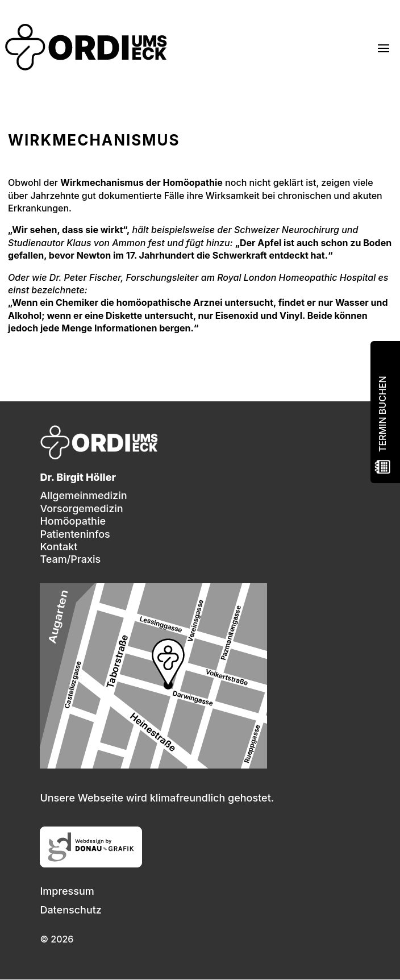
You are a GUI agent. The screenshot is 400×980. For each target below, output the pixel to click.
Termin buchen (382, 414)
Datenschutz (71, 910)
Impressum (67, 891)
